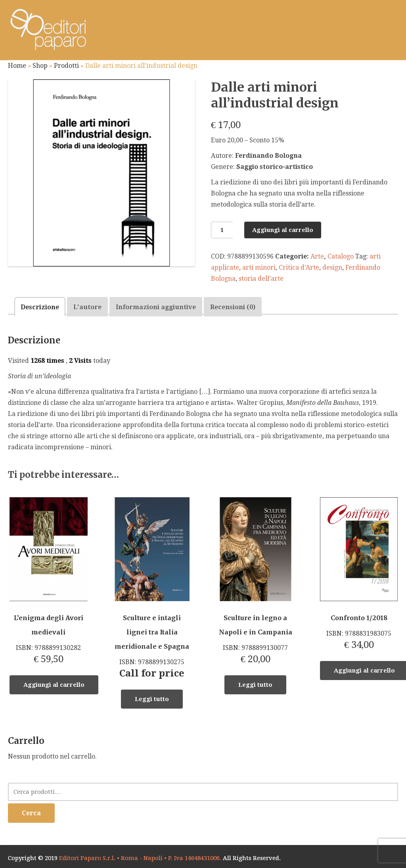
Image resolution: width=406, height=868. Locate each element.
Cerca (31, 813)
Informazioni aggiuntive (156, 307)
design (332, 267)
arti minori (259, 267)
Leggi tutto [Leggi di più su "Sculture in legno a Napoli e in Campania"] (255, 685)
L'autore (87, 307)
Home (17, 66)
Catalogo (341, 256)
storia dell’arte (261, 279)
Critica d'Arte (299, 267)
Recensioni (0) (233, 307)
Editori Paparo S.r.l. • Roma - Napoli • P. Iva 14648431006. (140, 858)
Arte (317, 256)
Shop (40, 66)
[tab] (40, 307)
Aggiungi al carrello (283, 230)
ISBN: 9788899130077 (255, 581)
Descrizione (40, 307)
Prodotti (66, 66)
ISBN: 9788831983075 (359, 574)
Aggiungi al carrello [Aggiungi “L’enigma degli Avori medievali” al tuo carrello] (54, 685)
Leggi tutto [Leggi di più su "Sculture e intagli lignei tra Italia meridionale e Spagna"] (152, 699)
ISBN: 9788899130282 (48, 581)
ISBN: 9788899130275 (152, 588)
